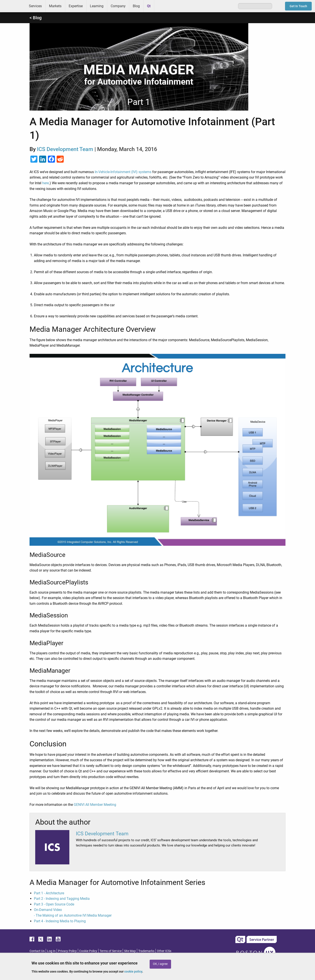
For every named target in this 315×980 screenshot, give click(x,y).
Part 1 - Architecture (49, 893)
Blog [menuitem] (136, 6)
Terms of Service (111, 951)
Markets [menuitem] (55, 6)
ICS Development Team (65, 149)
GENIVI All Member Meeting (95, 805)
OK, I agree (160, 964)
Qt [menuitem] (149, 6)
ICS (13, 6)
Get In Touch (298, 6)
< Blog (36, 18)
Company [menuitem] (118, 6)
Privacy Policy (67, 951)
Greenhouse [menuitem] (161, 6)
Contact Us (37, 951)
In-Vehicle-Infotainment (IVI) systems (123, 172)
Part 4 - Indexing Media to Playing (60, 921)
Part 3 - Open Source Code (54, 904)
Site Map (130, 951)
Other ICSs (164, 951)
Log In (51, 951)
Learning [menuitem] (97, 6)
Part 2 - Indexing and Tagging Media (62, 899)
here (45, 183)
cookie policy (133, 971)
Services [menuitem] (35, 6)
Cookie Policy (88, 951)
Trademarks (146, 951)
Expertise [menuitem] (76, 6)
